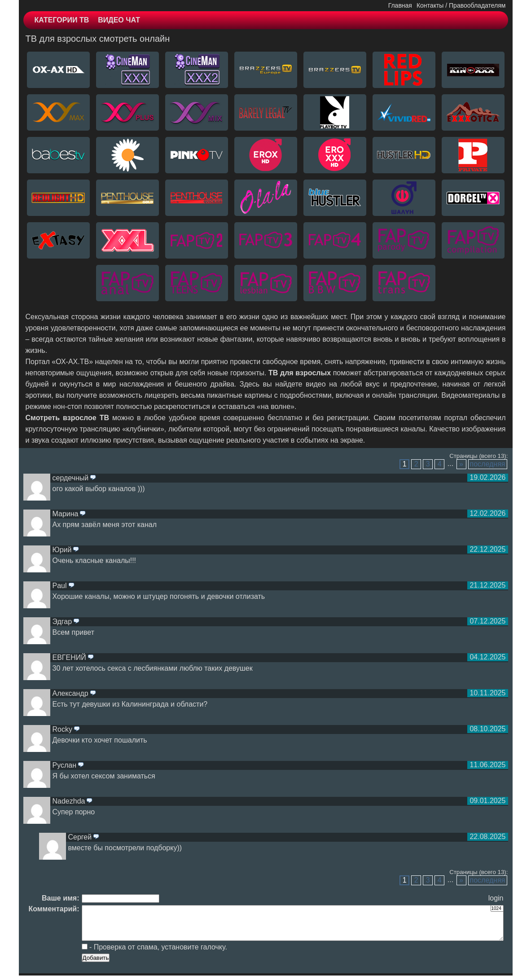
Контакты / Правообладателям (461, 5)
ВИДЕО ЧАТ (119, 20)
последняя (488, 464)
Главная (400, 5)
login (496, 898)
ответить (93, 478)
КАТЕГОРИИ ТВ (62, 20)
